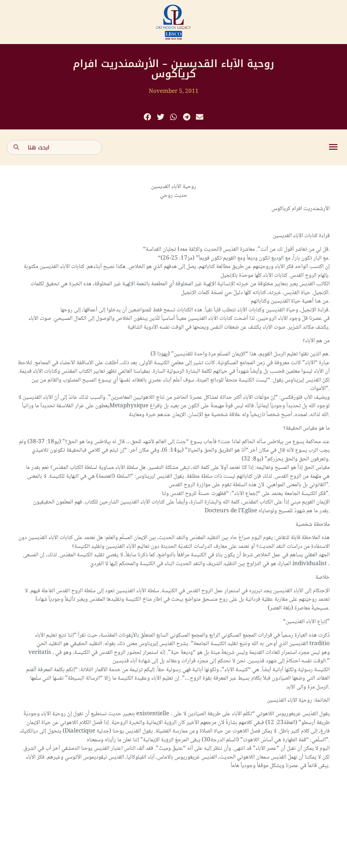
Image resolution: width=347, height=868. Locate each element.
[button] (148, 117)
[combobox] (54, 147)
